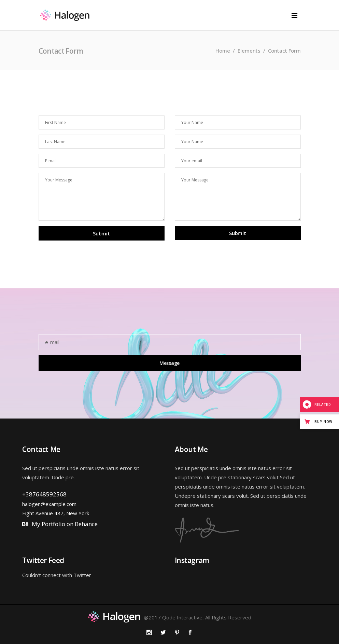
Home (223, 51)
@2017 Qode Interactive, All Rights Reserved (197, 617)
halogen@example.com (49, 504)
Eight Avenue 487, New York (56, 513)
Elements (249, 51)
